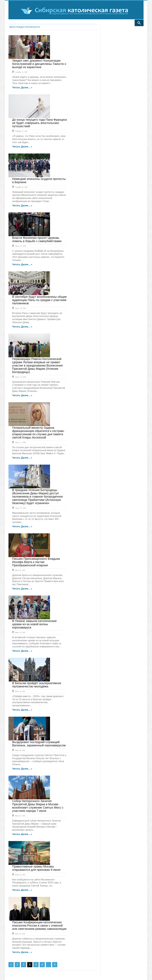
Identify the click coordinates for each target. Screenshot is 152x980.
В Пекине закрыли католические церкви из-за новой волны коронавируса (34, 624)
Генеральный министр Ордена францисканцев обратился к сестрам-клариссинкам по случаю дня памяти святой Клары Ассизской (38, 433)
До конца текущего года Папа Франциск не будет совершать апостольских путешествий (39, 123)
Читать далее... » (22, 88)
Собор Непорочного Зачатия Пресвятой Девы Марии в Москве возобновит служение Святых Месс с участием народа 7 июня (38, 806)
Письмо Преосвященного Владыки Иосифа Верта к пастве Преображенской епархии (36, 562)
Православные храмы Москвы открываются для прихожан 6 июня (36, 868)
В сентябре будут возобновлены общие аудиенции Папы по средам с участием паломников (39, 300)
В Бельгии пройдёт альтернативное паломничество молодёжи (37, 685)
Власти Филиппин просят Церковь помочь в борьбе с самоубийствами (37, 239)
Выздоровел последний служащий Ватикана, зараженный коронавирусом (39, 744)
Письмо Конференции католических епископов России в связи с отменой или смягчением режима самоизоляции (39, 926)
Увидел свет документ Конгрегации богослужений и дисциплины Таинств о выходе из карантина (39, 64)
